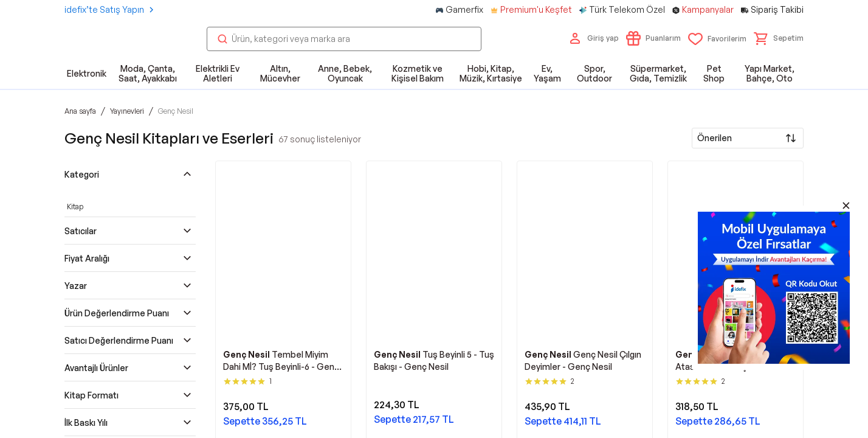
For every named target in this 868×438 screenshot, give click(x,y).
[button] (779, 38)
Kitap (75, 207)
